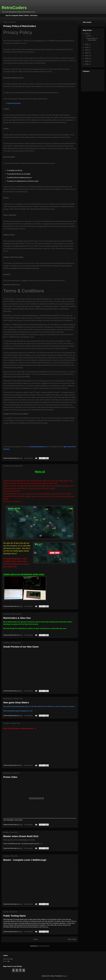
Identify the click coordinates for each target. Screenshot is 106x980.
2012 (87, 53)
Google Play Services (14, 103)
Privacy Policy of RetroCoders (20, 26)
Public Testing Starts (15, 916)
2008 (87, 64)
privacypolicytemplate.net (37, 447)
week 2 (5, 961)
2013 (87, 50)
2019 (87, 33)
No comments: (29, 458)
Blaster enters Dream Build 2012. (21, 836)
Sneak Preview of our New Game (21, 647)
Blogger (65, 976)
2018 (87, 44)
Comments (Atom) (44, 946)
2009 (87, 61)
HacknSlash (7, 959)
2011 (87, 56)
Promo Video (10, 777)
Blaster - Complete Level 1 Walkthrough (25, 860)
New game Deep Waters (16, 703)
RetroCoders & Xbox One (17, 618)
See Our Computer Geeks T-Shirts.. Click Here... (22, 16)
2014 (87, 47)
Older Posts (72, 939)
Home (36, 939)
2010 (87, 59)
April (88, 36)
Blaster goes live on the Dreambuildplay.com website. (19, 840)
